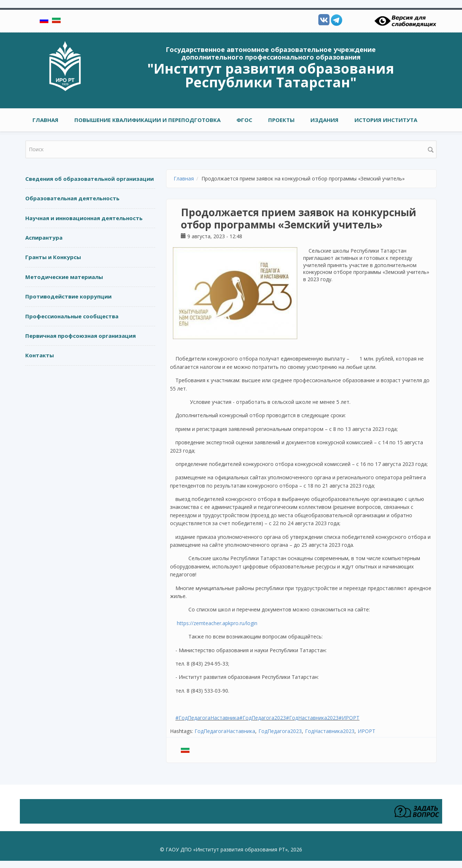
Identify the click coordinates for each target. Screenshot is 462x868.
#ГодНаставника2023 (312, 718)
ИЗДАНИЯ (324, 120)
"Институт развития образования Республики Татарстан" (271, 75)
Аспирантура (44, 237)
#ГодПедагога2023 (263, 718)
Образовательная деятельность (72, 198)
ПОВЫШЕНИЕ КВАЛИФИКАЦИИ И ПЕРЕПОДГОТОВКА (147, 120)
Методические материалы (64, 277)
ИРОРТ (367, 731)
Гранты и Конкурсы (53, 257)
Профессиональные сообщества (72, 316)
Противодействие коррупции (68, 296)
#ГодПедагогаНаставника (207, 718)
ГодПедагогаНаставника (225, 731)
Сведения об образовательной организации (90, 179)
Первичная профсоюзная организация (80, 336)
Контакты (40, 355)
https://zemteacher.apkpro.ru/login (217, 623)
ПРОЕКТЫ (281, 120)
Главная (45, 120)
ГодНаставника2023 (330, 731)
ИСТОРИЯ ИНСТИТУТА (386, 120)
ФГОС (244, 120)
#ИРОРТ (349, 718)
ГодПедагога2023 (280, 731)
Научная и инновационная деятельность (84, 218)
